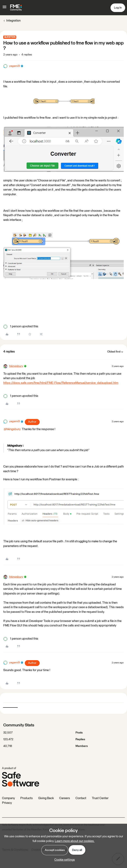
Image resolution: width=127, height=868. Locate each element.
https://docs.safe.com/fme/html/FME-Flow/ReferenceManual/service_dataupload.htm (61, 383)
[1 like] (21, 327)
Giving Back (46, 798)
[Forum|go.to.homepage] (16, 8)
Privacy (7, 803)
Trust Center (100, 798)
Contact (81, 798)
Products (27, 798)
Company (8, 798)
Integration (13, 21)
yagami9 (15, 66)
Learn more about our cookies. (75, 841)
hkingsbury (16, 366)
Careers (65, 798)
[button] (4, 8)
